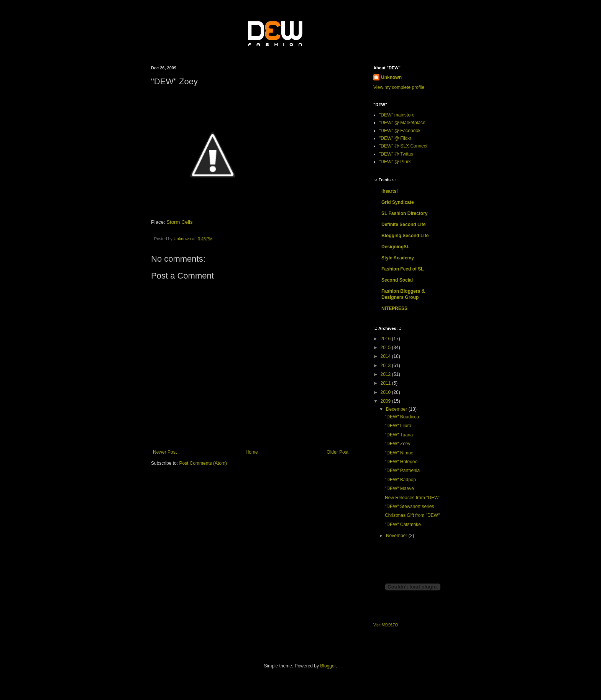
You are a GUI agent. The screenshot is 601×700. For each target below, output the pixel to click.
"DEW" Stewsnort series (410, 507)
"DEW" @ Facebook (400, 131)
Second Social (397, 280)
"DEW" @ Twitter (397, 154)
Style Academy (398, 258)
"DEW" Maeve (399, 489)
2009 (386, 401)
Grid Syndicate (398, 202)
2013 (386, 366)
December (397, 409)
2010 (386, 392)
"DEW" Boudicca (402, 417)
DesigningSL (395, 247)
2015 (386, 348)
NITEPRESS (394, 308)
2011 (386, 383)
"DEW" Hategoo (401, 462)
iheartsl (390, 191)
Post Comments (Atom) (203, 463)
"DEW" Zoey (398, 444)
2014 (386, 356)
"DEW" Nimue (399, 453)
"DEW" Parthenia (402, 470)
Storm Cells (179, 222)
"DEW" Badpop (400, 480)
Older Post (337, 452)
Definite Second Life (403, 225)
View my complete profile (399, 87)
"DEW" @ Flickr (395, 138)
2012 (386, 374)
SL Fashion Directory (404, 213)
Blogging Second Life (405, 236)
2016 (386, 339)
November (397, 536)
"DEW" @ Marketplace (402, 123)
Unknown (391, 77)
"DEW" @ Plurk (395, 162)
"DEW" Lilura (398, 426)
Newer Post (165, 452)
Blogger (328, 666)
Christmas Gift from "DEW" (412, 515)
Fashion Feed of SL (403, 269)
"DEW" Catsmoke (403, 525)
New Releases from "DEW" (413, 498)
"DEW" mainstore (397, 115)
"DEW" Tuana (399, 435)
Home (252, 452)
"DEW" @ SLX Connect (403, 146)
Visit (386, 625)
